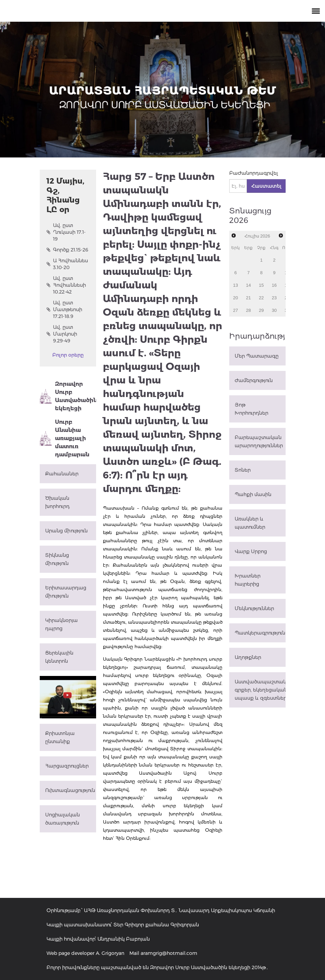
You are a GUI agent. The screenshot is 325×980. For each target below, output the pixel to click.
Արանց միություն (66, 531)
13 (235, 285)
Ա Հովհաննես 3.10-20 (67, 264)
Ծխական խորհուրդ (57, 502)
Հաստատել (266, 186)
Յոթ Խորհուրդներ (251, 409)
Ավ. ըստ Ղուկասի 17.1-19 (66, 232)
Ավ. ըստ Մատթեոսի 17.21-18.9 (64, 309)
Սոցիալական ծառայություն (62, 819)
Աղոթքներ (248, 657)
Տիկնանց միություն (57, 559)
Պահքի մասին (253, 494)
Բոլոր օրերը (68, 355)
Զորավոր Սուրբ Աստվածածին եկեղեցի (68, 396)
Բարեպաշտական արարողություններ (259, 441)
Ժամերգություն (254, 380)
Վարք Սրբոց (251, 551)
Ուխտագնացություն (70, 790)
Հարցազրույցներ (67, 766)
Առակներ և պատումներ (250, 523)
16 (274, 285)
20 (235, 298)
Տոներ (243, 470)
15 (261, 285)
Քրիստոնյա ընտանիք (60, 737)
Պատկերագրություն (260, 633)
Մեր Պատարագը (257, 356)
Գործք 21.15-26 (67, 250)
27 (235, 310)
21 (248, 298)
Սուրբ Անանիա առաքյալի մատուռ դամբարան (65, 438)
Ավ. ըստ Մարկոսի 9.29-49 (62, 334)
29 (261, 310)
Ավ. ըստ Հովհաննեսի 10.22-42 (66, 285)
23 (274, 298)
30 (274, 310)
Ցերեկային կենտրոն (59, 657)
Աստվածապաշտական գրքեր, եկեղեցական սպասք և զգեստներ (260, 690)
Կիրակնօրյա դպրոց (61, 624)
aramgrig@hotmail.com (169, 953)
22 (261, 298)
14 (248, 285)
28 (248, 310)
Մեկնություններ (254, 608)
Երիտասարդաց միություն (66, 592)
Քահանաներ (62, 474)
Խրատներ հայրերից (248, 580)
